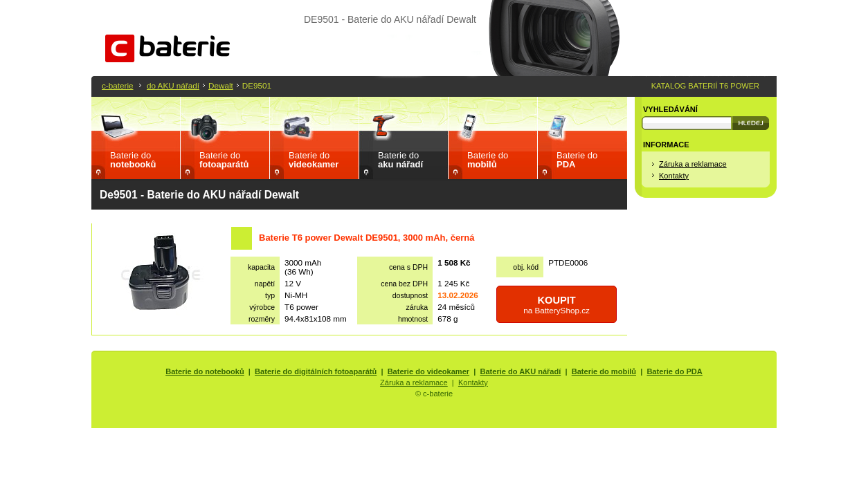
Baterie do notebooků (205, 371)
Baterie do (133, 160)
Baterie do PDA (674, 371)
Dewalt (221, 85)
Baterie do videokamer (429, 371)
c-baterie (117, 85)
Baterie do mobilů (604, 371)
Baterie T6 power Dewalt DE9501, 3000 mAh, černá (367, 238)
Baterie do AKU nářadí (521, 371)
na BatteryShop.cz (557, 305)
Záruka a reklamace (693, 164)
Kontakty (674, 176)
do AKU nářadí (173, 85)
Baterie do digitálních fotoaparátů (316, 371)
